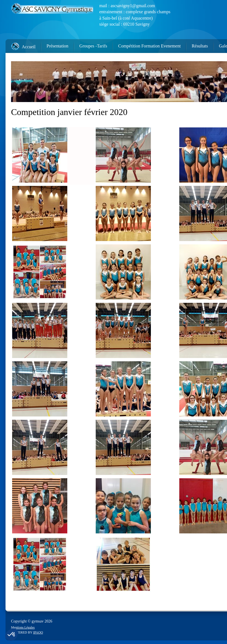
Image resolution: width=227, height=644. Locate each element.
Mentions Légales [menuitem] (23, 627)
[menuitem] (21, 45)
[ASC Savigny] (52, 10)
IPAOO (38, 632)
